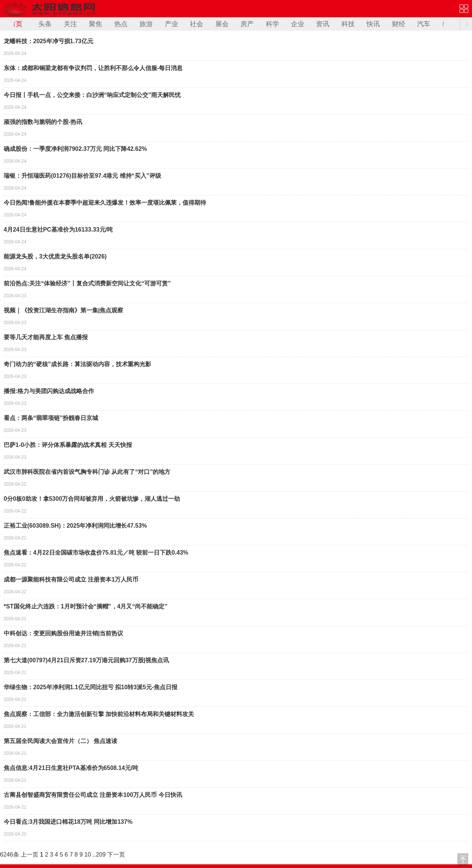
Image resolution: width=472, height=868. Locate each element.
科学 (273, 24)
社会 (197, 24)
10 (88, 855)
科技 (348, 24)
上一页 (29, 855)
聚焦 (96, 24)
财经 (399, 24)
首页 (16, 24)
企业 (298, 24)
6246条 (10, 855)
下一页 (116, 855)
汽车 (424, 24)
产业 (171, 24)
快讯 (373, 24)
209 (101, 855)
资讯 (323, 24)
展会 (222, 24)
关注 (70, 24)
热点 (121, 24)
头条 (45, 24)
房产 (247, 24)
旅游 (146, 24)
